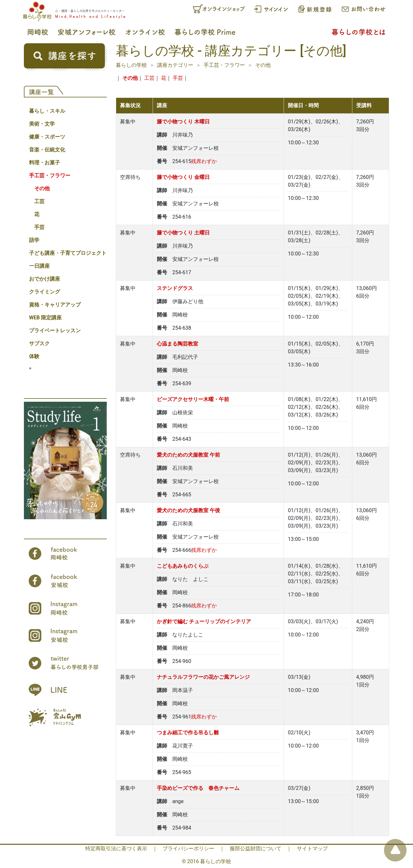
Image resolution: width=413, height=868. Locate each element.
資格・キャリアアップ (55, 305)
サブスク (39, 343)
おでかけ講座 (45, 279)
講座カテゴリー (175, 65)
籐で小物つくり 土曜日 (183, 233)
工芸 (39, 201)
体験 (34, 356)
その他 (42, 188)
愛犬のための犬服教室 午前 (188, 455)
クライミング (45, 292)
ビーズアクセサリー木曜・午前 (193, 399)
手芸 (39, 227)
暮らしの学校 (131, 65)
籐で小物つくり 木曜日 (183, 122)
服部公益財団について (256, 848)
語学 (34, 240)
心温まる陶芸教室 (177, 344)
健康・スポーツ (47, 137)
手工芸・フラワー (50, 176)
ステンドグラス (175, 288)
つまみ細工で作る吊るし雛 (188, 733)
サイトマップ (312, 848)
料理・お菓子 (45, 163)
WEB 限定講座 (45, 318)
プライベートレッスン (55, 331)
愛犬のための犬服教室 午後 (188, 510)
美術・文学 (42, 124)
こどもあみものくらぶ (183, 566)
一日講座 (39, 266)
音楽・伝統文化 (47, 150)
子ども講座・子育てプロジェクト (68, 253)
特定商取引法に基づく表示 (116, 848)
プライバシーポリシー (188, 848)
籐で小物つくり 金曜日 (183, 177)
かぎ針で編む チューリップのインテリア (204, 621)
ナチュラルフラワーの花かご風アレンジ (203, 677)
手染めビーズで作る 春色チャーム (198, 788)
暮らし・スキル (47, 111)
